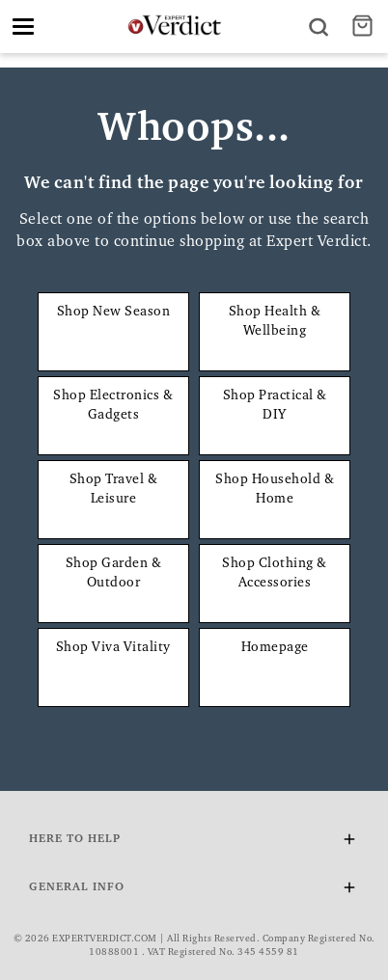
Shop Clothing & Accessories (275, 574)
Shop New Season (114, 313)
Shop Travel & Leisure (114, 490)
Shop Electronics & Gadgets (113, 406)
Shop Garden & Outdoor (114, 574)
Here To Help (194, 843)
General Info (194, 891)
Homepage (275, 648)
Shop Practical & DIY (275, 406)
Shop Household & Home (275, 490)
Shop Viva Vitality (113, 648)
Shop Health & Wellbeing (275, 322)
